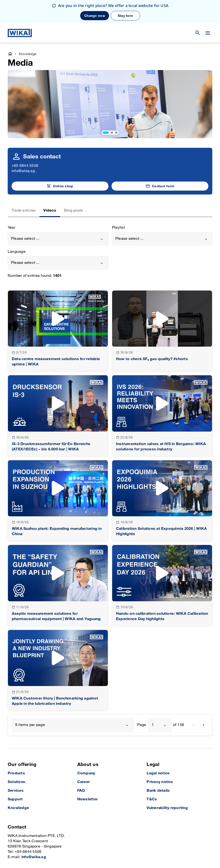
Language (17, 229)
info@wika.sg (23, 148)
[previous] (194, 702)
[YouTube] (208, 853)
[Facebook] (197, 853)
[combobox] (58, 216)
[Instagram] (178, 853)
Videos (50, 187)
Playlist (118, 204)
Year (12, 204)
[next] (204, 702)
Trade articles (24, 187)
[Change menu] (208, 10)
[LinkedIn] (187, 853)
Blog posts (73, 187)
